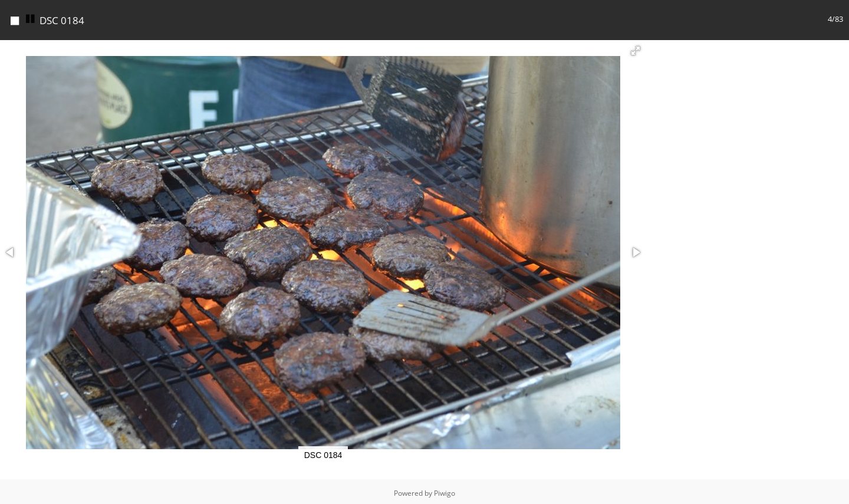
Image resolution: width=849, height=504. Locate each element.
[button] (636, 48)
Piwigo (445, 490)
